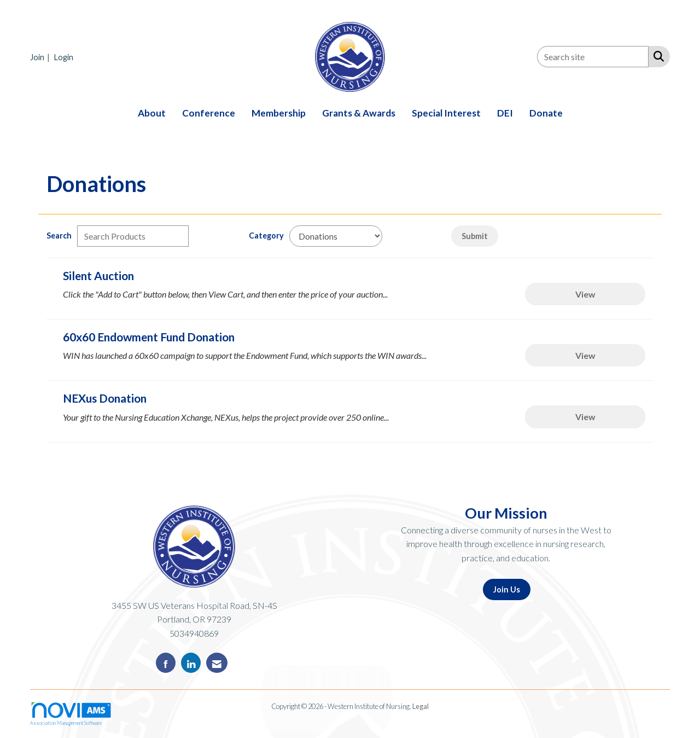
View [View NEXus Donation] (585, 417)
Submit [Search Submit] (475, 236)
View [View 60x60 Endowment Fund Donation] (585, 355)
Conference (209, 113)
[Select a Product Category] (336, 236)
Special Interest (446, 113)
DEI (505, 113)
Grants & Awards (359, 113)
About (152, 113)
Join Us (507, 589)
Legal (421, 706)
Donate (546, 113)
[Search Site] (657, 56)
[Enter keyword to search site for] (593, 57)
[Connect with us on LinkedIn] (191, 663)
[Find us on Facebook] (166, 663)
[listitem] (41, 57)
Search (59, 236)
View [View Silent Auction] (585, 294)
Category (266, 236)
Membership (279, 113)
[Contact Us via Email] (217, 663)
